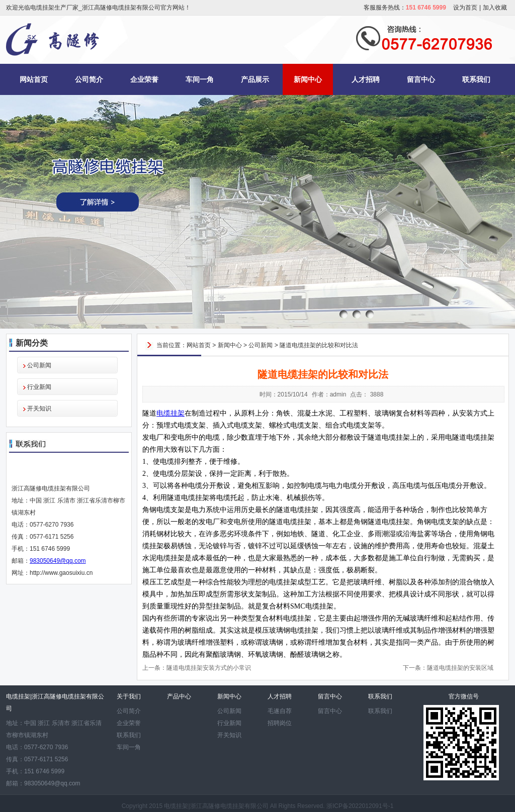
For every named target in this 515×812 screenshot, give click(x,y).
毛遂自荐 (280, 711)
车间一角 (200, 79)
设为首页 (465, 8)
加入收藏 (495, 8)
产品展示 (255, 79)
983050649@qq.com (58, 561)
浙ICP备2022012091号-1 (360, 806)
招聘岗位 (280, 723)
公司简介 (89, 79)
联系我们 (476, 79)
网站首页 (34, 79)
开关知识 (39, 409)
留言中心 (421, 79)
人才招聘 (366, 79)
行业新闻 (39, 387)
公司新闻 (39, 365)
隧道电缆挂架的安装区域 (460, 668)
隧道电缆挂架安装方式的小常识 (209, 668)
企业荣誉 (144, 79)
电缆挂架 (170, 413)
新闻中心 (308, 79)
